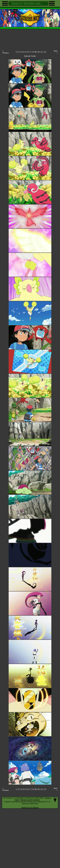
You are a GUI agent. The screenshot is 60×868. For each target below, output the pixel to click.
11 (42, 52)
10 (38, 52)
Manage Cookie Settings (30, 800)
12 (45, 52)
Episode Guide (30, 56)
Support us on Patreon (30, 807)
